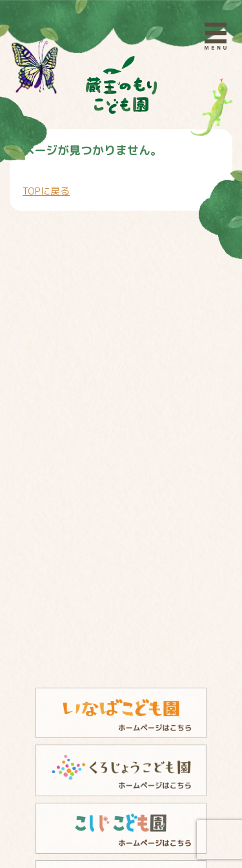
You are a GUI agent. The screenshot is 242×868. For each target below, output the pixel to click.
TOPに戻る (46, 191)
